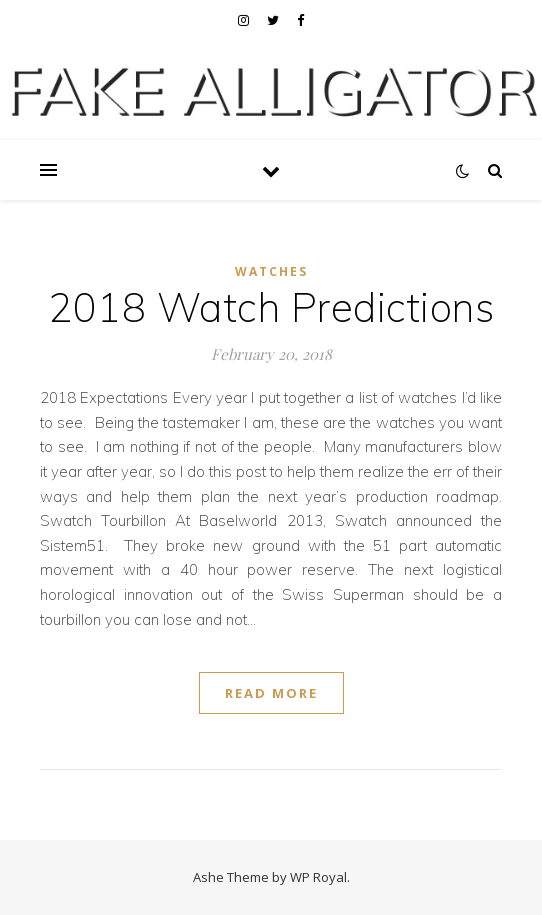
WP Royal (318, 877)
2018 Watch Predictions (271, 307)
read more (271, 693)
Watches (271, 271)
